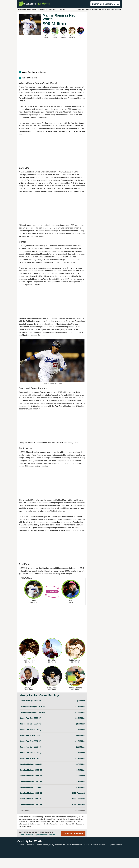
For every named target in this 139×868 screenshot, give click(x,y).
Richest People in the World (96, 10)
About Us (21, 845)
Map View (110, 10)
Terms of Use (77, 845)
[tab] (52, 72)
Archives (39, 845)
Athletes (22, 10)
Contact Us (30, 845)
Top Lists (81, 10)
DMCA (68, 845)
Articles (64, 10)
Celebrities (42, 10)
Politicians (54, 10)
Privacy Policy (49, 845)
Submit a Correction (73, 833)
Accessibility (60, 845)
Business (32, 10)
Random (118, 10)
